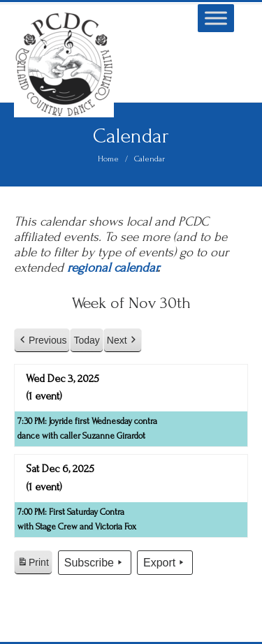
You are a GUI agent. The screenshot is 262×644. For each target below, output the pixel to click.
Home (108, 159)
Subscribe (95, 563)
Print (33, 564)
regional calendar (112, 268)
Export (165, 563)
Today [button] (86, 340)
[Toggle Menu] (216, 18)
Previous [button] (42, 341)
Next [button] (123, 341)
